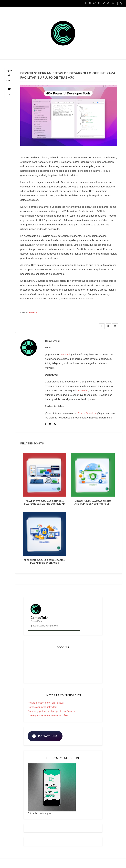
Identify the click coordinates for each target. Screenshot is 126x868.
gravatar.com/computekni (44, 626)
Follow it (66, 354)
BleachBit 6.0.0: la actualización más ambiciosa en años (45, 562)
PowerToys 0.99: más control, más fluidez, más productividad (45, 502)
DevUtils (32, 312)
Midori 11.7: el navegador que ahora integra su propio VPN (93, 502)
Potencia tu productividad (42, 707)
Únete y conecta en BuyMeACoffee (48, 715)
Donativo (83, 390)
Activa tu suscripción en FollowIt (46, 703)
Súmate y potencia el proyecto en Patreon (52, 711)
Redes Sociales (87, 413)
